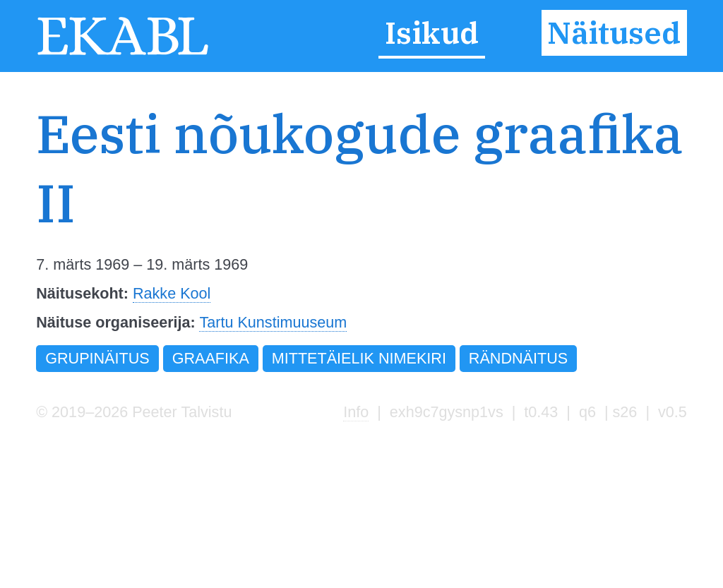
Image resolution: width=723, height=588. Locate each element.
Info (356, 412)
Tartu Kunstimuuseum (273, 322)
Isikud (432, 33)
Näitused (614, 33)
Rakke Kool (172, 293)
